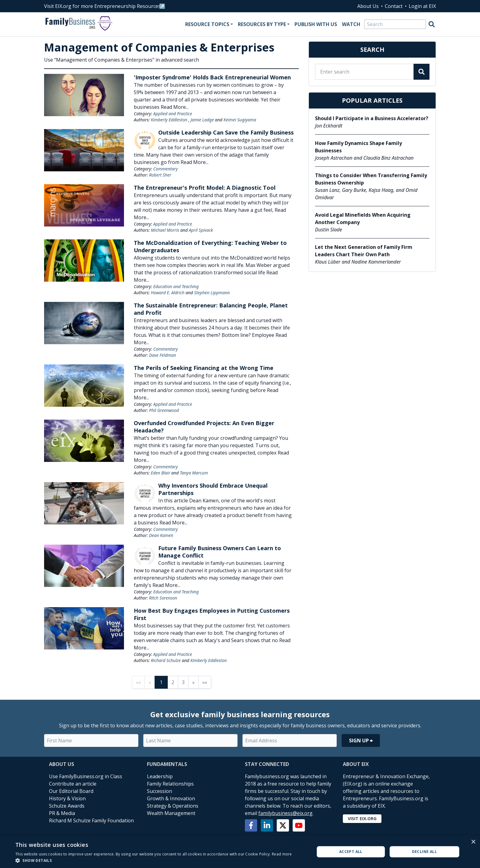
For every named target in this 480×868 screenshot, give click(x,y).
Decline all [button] (424, 852)
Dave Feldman (163, 355)
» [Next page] (193, 682)
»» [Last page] (205, 682)
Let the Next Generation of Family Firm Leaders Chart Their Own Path (364, 251)
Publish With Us (316, 24)
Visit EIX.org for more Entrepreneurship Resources (102, 6)
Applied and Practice (172, 114)
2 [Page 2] (173, 682)
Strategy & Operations (173, 806)
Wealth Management (171, 813)
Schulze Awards (67, 806)
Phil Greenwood (164, 410)
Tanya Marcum (194, 473)
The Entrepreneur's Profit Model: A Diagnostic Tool (205, 188)
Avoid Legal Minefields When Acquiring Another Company (363, 219)
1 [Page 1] (161, 682)
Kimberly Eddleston (169, 120)
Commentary (165, 169)
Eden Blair (161, 473)
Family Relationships (170, 784)
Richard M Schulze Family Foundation (91, 820)
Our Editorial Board (71, 791)
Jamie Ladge (202, 120)
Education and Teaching (176, 286)
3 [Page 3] (183, 682)
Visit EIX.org (362, 819)
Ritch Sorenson (163, 598)
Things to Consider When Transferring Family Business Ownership (371, 179)
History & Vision (67, 798)
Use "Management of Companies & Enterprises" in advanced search (122, 60)
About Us (368, 6)
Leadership (160, 776)
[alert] (240, 852)
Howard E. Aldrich (168, 293)
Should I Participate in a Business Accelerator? (372, 118)
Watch (351, 24)
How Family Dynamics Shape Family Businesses (358, 147)
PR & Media (62, 813)
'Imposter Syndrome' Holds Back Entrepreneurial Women (212, 77)
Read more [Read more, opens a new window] (282, 854)
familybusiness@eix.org (285, 813)
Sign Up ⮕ (361, 740)
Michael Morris (165, 230)
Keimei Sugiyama (240, 120)
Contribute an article (73, 784)
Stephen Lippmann (212, 293)
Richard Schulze (166, 660)
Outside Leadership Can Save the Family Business (226, 132)
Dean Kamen (161, 535)
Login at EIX (422, 6)
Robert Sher (160, 175)
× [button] (473, 842)
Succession (159, 791)
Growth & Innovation (171, 798)
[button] (154, 860)
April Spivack (201, 230)
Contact (394, 6)
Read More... (175, 107)
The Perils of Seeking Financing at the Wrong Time (204, 368)
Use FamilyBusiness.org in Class (86, 776)
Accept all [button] (351, 852)
